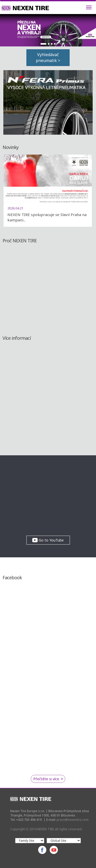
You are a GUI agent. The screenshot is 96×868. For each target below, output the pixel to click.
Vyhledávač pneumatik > (48, 58)
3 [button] (52, 44)
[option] (48, 30)
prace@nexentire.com (73, 820)
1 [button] (44, 44)
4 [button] (55, 44)
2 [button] (49, 44)
